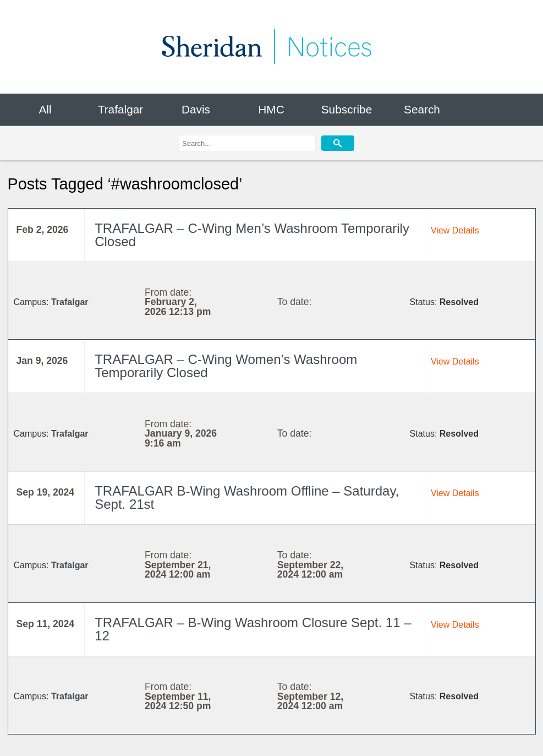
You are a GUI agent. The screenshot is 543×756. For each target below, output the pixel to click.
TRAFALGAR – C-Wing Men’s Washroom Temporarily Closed (252, 235)
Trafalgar (120, 109)
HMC (271, 109)
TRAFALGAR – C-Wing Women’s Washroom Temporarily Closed (226, 366)
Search (422, 109)
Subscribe (347, 109)
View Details (455, 230)
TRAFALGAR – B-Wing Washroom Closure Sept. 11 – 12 (253, 629)
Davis (196, 109)
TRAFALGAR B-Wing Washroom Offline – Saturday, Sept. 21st (247, 498)
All (45, 109)
